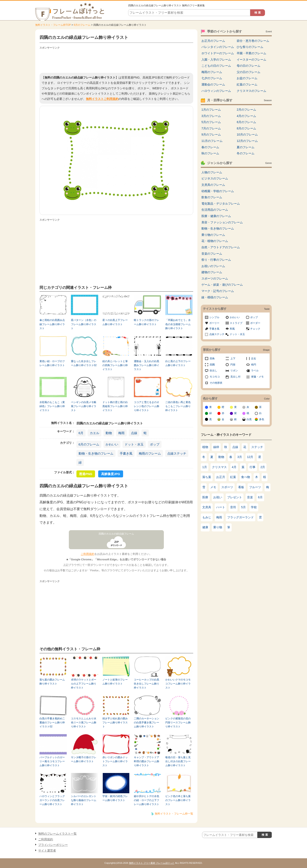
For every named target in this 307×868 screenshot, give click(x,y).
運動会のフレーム (213, 84)
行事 (253, 467)
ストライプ (236, 323)
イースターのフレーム (251, 60)
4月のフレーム (246, 116)
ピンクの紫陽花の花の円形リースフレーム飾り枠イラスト (178, 723)
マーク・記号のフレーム (218, 291)
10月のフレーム (247, 134)
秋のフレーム (210, 153)
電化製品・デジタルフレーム (221, 204)
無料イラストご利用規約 (102, 99)
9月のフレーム (211, 134)
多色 (262, 419)
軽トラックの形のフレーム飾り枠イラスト (147, 322)
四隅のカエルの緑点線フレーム (116, 534)
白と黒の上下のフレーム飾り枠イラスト (178, 363)
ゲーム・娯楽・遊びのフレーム (222, 285)
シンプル (214, 317)
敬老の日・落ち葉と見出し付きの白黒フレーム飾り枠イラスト (178, 761)
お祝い (218, 497)
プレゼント (235, 497)
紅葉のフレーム (247, 84)
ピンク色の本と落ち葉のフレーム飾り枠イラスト (178, 800)
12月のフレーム (247, 141)
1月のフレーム (211, 110)
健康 (205, 527)
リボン (234, 371)
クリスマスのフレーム (251, 91)
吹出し (213, 371)
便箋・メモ (257, 377)
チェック (255, 329)
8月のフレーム (246, 128)
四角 (212, 359)
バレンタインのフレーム (218, 47)
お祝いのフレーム (213, 266)
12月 (250, 457)
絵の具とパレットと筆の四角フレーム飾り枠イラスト (115, 365)
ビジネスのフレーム (215, 178)
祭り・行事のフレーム (216, 260)
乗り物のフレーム (213, 235)
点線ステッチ (177, 453)
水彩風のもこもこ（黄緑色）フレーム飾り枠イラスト (52, 406)
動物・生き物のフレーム (96, 453)
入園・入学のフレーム (216, 60)
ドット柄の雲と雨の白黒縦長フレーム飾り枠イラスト (115, 406)
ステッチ (257, 447)
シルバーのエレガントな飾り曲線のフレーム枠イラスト (84, 800)
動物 (109, 433)
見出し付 (235, 377)
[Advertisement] (116, 60)
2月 (263, 467)
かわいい (112, 444)
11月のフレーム (212, 141)
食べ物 (246, 477)
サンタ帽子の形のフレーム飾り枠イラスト (84, 759)
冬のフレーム (246, 153)
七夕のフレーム (212, 78)
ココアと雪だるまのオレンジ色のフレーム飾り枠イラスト (147, 406)
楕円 (254, 365)
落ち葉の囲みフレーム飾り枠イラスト (52, 682)
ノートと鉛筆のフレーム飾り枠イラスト (115, 682)
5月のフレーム (211, 122)
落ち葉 (207, 477)
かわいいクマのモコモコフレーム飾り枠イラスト (178, 684)
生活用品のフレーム (215, 210)
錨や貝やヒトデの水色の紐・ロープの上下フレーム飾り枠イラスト (147, 800)
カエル (94, 433)
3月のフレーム (211, 116)
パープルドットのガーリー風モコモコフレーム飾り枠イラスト (52, 761)
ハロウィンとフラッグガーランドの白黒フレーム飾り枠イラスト (52, 800)
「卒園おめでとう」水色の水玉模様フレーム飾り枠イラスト (178, 324)
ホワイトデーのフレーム (218, 53)
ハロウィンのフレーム (216, 91)
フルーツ (255, 487)
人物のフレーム (212, 172)
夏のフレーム (246, 147)
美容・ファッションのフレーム (222, 222)
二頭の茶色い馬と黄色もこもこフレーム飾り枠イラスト (178, 406)
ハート (221, 507)
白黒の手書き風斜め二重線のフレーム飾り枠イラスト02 (52, 723)
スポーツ (227, 487)
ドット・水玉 (134, 444)
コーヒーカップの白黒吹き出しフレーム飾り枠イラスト (147, 684)
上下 (233, 359)
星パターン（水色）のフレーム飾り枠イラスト (84, 324)
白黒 (249, 419)
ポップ (155, 444)
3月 (240, 457)
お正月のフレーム (213, 41)
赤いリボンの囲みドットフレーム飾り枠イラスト (115, 761)
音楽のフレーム (212, 254)
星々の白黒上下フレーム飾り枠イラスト (115, 322)
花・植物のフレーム (215, 241)
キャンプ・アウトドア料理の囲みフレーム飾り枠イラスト (147, 761)
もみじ (207, 517)
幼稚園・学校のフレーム (218, 191)
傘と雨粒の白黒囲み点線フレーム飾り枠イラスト (52, 324)
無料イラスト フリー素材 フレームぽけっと (152, 863)
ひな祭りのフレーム (250, 47)
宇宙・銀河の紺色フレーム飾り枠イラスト (115, 798)
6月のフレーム (82, 25)
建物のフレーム (212, 272)
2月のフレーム (246, 110)
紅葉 (233, 477)
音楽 (250, 497)
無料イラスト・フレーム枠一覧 (174, 814)
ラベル (255, 371)
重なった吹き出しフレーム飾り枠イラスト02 (84, 363)
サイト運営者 (47, 850)
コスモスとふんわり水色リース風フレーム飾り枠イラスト (84, 723)
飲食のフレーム (212, 197)
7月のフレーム (211, 128)
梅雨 (121, 433)
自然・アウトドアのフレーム (221, 247)
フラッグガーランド (240, 517)
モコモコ (215, 377)
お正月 (221, 477)
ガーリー (214, 323)
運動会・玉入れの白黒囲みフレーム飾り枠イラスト (147, 365)
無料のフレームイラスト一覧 (57, 834)
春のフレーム (210, 147)
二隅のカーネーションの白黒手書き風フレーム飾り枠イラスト (147, 723)
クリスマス (219, 467)
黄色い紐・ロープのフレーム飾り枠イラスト (52, 363)
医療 (205, 497)
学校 (254, 507)
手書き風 (126, 453)
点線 (134, 433)
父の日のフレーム (249, 72)
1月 (205, 467)
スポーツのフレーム (215, 278)
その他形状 (216, 383)
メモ (213, 487)
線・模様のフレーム (215, 297)
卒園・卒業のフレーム (251, 53)
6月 (81, 433)
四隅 (212, 365)
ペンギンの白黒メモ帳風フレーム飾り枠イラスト (84, 406)
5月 (243, 507)
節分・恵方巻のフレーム (253, 41)
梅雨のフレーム (150, 453)
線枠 (216, 447)
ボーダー (255, 323)
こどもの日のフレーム (216, 66)
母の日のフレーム (249, 66)
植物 (205, 447)
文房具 (207, 507)
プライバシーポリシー (53, 845)
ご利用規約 (88, 554)
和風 (232, 329)
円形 (233, 365)
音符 (233, 507)
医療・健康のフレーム (216, 216)
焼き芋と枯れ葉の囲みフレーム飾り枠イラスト (115, 723)
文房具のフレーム (213, 185)
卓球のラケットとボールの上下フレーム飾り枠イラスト (84, 684)
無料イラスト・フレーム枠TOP (53, 25)
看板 (241, 487)
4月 (234, 467)
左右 (254, 359)
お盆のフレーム (247, 78)
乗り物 (218, 527)
